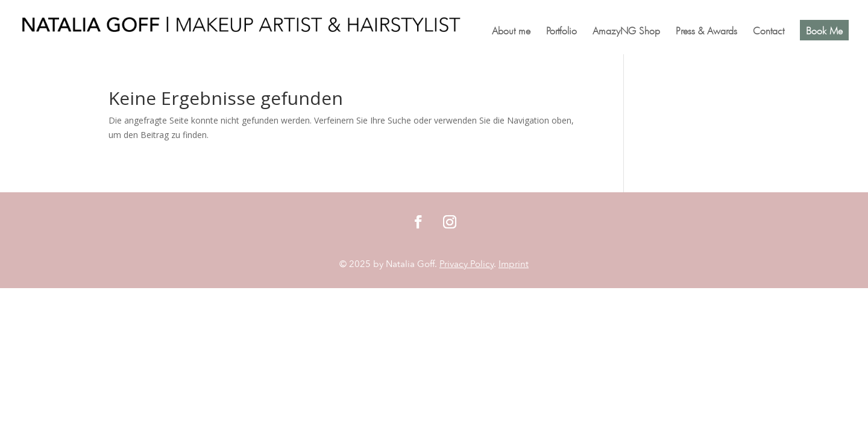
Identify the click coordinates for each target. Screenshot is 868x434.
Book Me (824, 30)
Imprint (514, 264)
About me (511, 31)
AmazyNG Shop (626, 31)
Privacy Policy (467, 264)
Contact (769, 31)
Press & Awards (706, 31)
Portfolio (561, 31)
